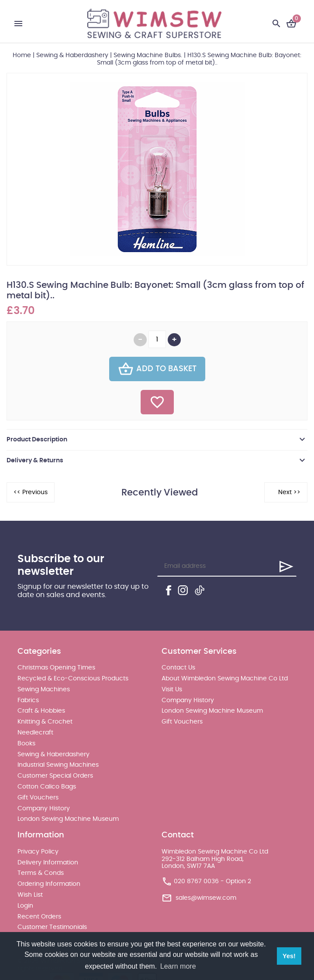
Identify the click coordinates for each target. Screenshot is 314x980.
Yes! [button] (289, 956)
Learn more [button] (178, 966)
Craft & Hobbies (41, 711)
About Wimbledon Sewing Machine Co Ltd (225, 679)
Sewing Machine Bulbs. (148, 55)
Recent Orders (39, 917)
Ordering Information (49, 884)
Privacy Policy (38, 852)
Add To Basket (157, 369)
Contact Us (178, 668)
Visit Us (172, 690)
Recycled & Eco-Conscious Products (73, 679)
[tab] (157, 440)
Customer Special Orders (55, 776)
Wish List (30, 895)
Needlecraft (35, 733)
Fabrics (28, 700)
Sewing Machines (44, 690)
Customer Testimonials (52, 927)
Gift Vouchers (38, 798)
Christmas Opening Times (56, 668)
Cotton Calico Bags (47, 787)
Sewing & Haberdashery (72, 55)
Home (22, 55)
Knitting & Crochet (45, 722)
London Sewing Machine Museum (68, 819)
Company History (44, 809)
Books (26, 744)
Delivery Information (48, 863)
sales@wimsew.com (206, 898)
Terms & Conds (41, 873)
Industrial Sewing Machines (58, 765)
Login (25, 906)
